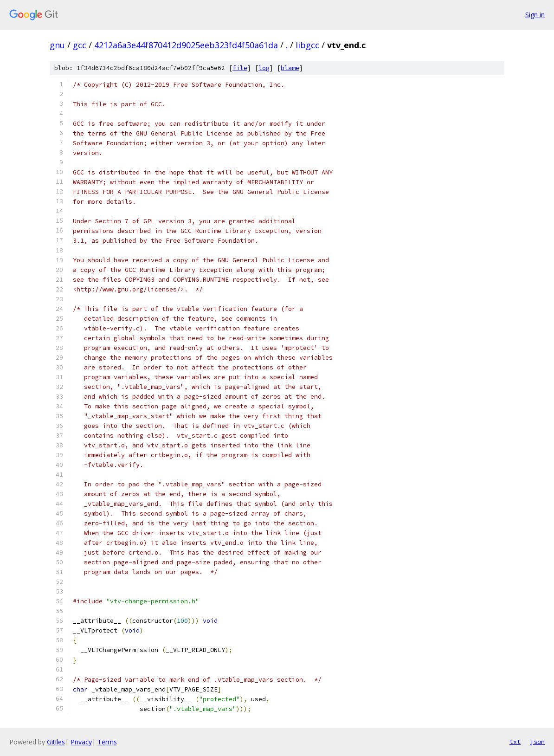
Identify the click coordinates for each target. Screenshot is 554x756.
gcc (80, 45)
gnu (57, 45)
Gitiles (56, 742)
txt (515, 742)
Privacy (81, 742)
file (240, 68)
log (264, 68)
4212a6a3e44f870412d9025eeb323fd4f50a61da (186, 45)
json (537, 742)
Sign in (535, 15)
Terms (107, 742)
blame (290, 68)
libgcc (307, 45)
